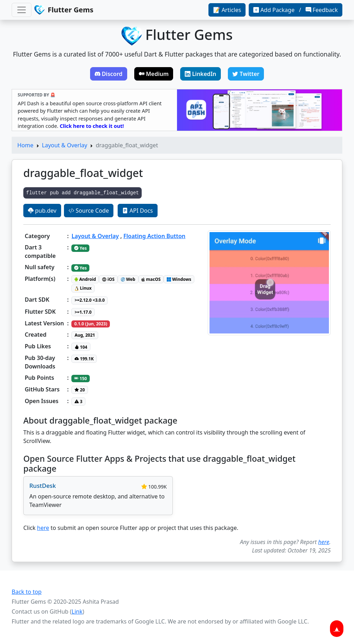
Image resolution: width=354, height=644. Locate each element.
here (43, 528)
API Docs (137, 211)
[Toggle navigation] (22, 10)
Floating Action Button (154, 236)
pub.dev (42, 211)
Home (25, 145)
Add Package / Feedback (296, 10)
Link (77, 611)
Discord (109, 74)
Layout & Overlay (65, 145)
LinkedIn (200, 74)
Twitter (246, 74)
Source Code (89, 211)
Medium (154, 74)
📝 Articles (227, 10)
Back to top (27, 592)
